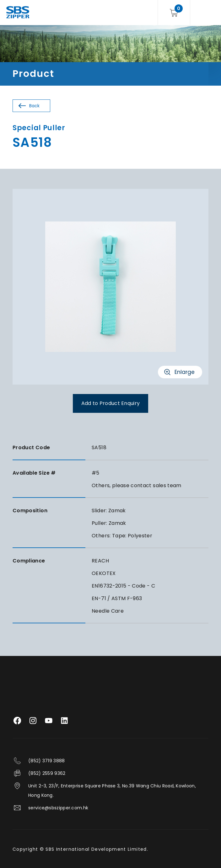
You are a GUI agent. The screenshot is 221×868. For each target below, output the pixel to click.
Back (34, 106)
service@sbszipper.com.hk (58, 808)
